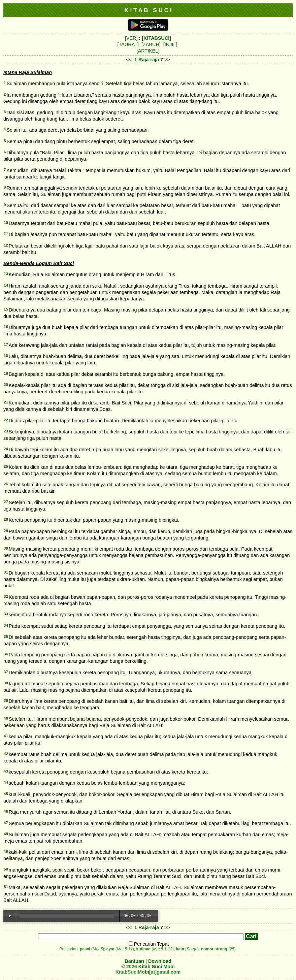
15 (6, 309)
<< (129, 60)
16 (6, 327)
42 (6, 754)
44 (6, 782)
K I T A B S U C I (148, 10)
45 (6, 794)
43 (6, 771)
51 (6, 887)
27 (6, 502)
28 (6, 519)
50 (6, 869)
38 (6, 683)
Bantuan (134, 961)
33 (6, 614)
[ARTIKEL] (148, 51)
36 (6, 654)
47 (6, 823)
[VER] (131, 38)
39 (6, 700)
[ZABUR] (151, 44)
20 (6, 385)
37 (6, 672)
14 (6, 285)
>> (167, 60)
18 (6, 356)
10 (6, 223)
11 (6, 234)
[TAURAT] (128, 44)
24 (6, 449)
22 (6, 420)
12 (6, 245)
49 (6, 851)
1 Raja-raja (147, 60)
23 (6, 431)
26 (6, 484)
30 (6, 548)
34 (6, 625)
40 (6, 718)
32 (6, 596)
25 (6, 466)
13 (6, 274)
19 (6, 373)
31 (6, 572)
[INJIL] (170, 44)
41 (6, 736)
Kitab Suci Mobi (157, 967)
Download (160, 961)
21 (6, 402)
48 (6, 834)
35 (6, 636)
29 (6, 531)
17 (6, 345)
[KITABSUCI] (156, 38)
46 (6, 811)
